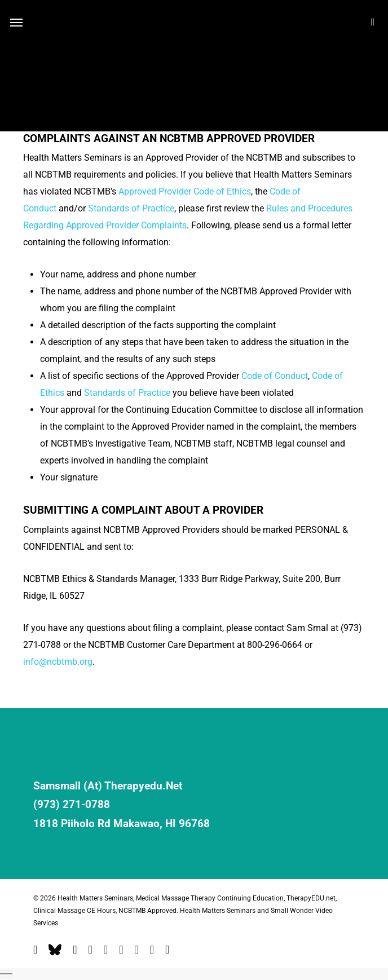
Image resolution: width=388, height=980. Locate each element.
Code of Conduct (275, 376)
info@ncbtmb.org (58, 662)
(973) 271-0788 (72, 804)
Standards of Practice (131, 208)
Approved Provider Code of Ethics (185, 191)
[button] (194, 974)
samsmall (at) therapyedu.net (108, 786)
